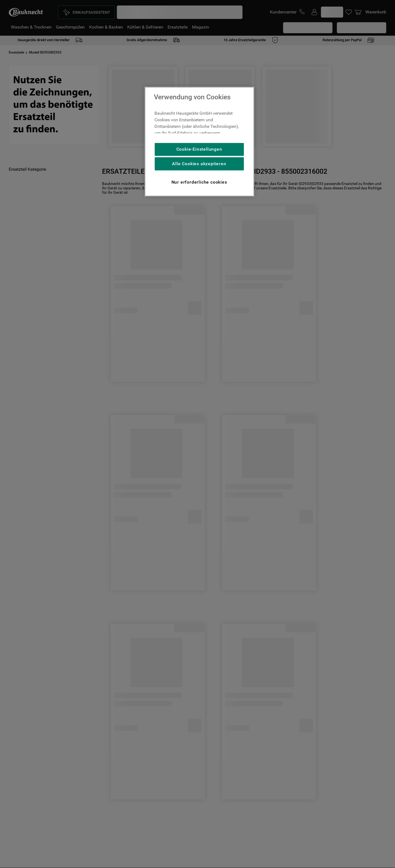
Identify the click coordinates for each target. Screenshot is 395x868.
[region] (199, 142)
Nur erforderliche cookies (199, 182)
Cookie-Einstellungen (199, 149)
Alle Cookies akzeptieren (199, 164)
